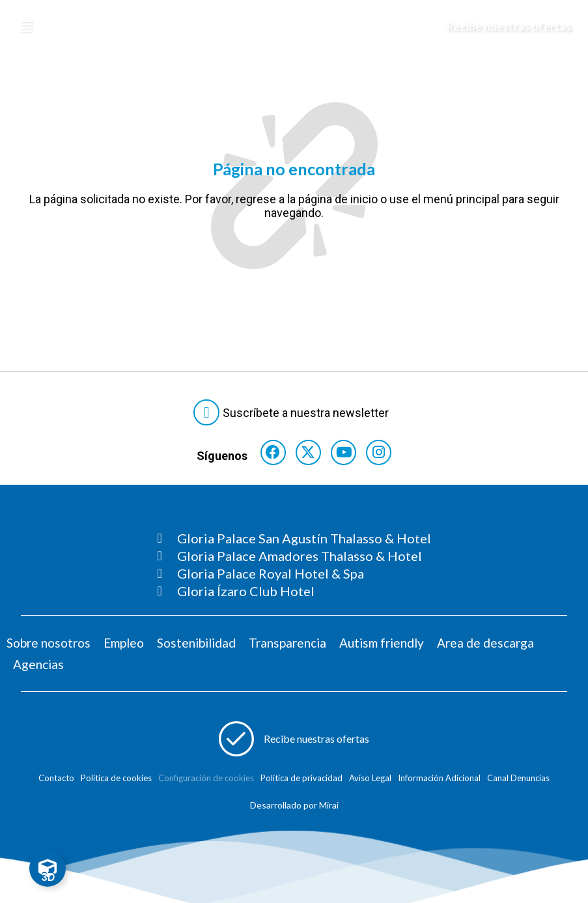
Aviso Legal (370, 782)
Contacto (56, 782)
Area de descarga (485, 647)
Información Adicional (439, 782)
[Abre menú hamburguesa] (27, 27)
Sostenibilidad (196, 647)
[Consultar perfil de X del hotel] (306, 454)
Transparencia (287, 647)
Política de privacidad (301, 782)
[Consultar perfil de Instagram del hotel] (385, 454)
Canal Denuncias (518, 782)
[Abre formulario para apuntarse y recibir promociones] (500, 27)
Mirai (329, 810)
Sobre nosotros (49, 647)
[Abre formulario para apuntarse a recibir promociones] (294, 743)
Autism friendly (382, 647)
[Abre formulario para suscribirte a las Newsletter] (294, 412)
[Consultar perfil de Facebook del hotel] (267, 454)
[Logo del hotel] (279, 27)
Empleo (124, 647)
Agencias (38, 669)
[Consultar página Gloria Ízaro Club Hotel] (294, 595)
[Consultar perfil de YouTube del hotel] (345, 454)
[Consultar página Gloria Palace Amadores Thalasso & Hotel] (294, 560)
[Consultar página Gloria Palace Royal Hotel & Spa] (294, 578)
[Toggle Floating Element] (48, 868)
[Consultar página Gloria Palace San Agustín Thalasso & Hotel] (294, 543)
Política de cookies (116, 782)
